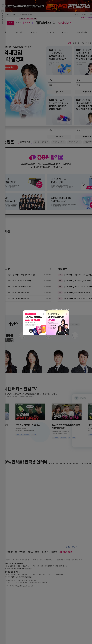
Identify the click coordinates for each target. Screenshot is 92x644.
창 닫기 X (67, 310)
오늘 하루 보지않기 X (56, 310)
